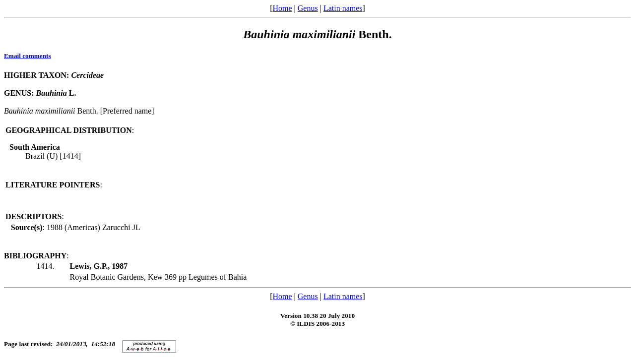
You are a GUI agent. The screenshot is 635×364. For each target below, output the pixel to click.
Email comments (28, 56)
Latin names (343, 8)
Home (282, 8)
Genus (308, 8)
